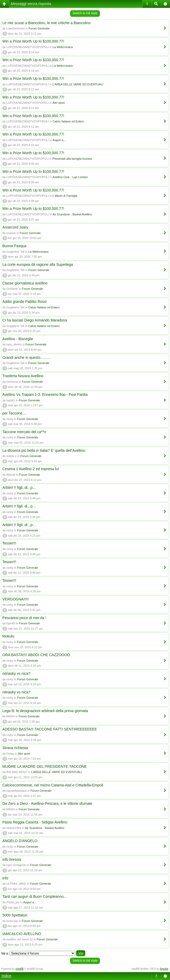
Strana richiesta (15, 748)
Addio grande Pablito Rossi (25, 302)
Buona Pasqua (14, 246)
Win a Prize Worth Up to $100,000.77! (33, 41)
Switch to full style (85, 13)
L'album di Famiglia (65, 196)
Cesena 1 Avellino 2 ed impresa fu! (31, 469)
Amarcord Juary (15, 227)
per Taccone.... (14, 413)
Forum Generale (39, 28)
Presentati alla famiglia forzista (72, 159)
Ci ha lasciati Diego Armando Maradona (35, 320)
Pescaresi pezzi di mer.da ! (24, 618)
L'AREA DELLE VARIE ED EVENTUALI (78, 84)
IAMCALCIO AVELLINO (22, 934)
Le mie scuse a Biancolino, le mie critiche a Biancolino (46, 23)
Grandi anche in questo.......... (26, 357)
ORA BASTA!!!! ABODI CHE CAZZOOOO (36, 655)
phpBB (20, 969)
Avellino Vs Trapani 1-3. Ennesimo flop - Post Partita (45, 395)
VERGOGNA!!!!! (15, 599)
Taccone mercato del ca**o (24, 432)
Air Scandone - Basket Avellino (72, 214)
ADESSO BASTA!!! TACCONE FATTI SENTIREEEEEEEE (50, 729)
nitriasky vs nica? (16, 673)
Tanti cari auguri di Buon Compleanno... (34, 896)
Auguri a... (59, 140)
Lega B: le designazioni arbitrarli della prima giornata (45, 711)
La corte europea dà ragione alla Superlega (38, 265)
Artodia (164, 969)
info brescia (12, 859)
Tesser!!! (9, 543)
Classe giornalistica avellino (25, 283)
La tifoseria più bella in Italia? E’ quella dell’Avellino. (44, 450)
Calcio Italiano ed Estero (68, 121)
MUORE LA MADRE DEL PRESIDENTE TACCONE (45, 766)
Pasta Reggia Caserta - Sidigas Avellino (35, 822)
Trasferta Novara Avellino (23, 376)
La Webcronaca (63, 47)
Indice (6, 976)
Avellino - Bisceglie (18, 339)
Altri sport (59, 103)
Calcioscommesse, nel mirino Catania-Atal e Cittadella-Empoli (53, 785)
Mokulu (8, 636)
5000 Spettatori (15, 915)
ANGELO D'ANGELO (20, 841)
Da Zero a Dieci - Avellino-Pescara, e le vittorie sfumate (47, 803)
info (5, 878)
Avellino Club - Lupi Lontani (70, 177)
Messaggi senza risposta (31, 4)
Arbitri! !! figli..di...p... (19, 488)
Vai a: (5, 953)
